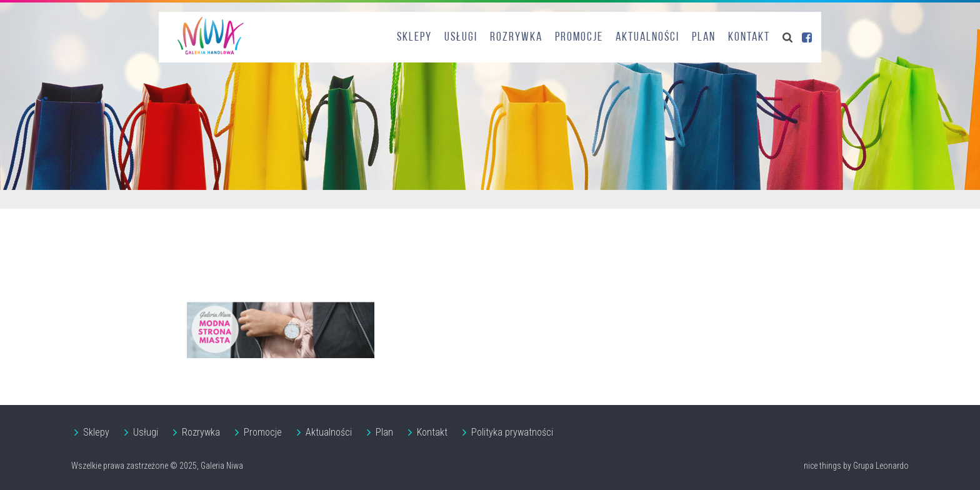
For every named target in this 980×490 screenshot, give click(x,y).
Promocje (579, 37)
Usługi (461, 37)
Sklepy (414, 37)
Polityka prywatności (512, 432)
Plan (704, 37)
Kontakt (749, 37)
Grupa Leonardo (881, 466)
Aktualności (647, 37)
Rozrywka (516, 37)
